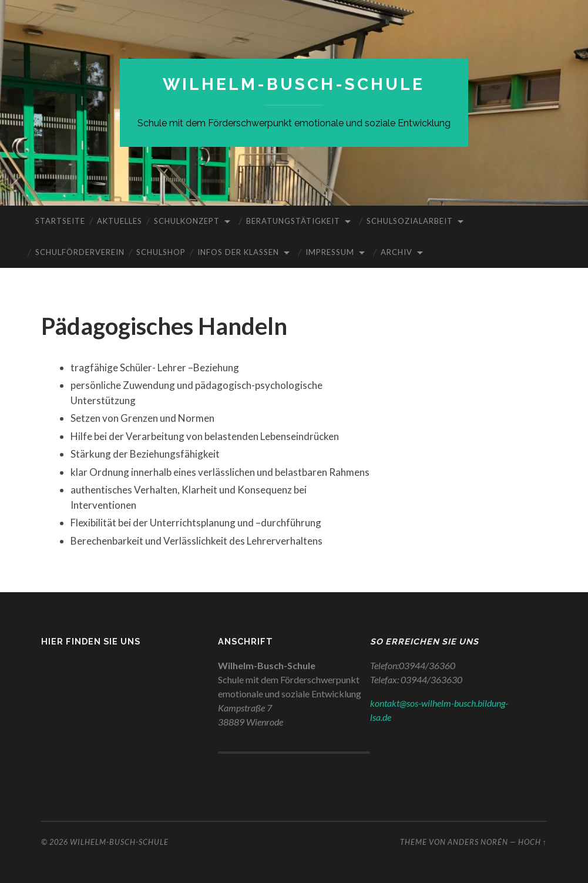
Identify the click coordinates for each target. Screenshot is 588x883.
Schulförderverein (80, 252)
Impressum (330, 252)
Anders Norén (478, 842)
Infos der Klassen (238, 252)
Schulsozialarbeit (410, 221)
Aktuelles (120, 221)
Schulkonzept (187, 221)
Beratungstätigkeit (293, 221)
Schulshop (161, 252)
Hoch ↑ (532, 842)
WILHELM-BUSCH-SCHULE (294, 84)
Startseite (60, 221)
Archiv (397, 252)
